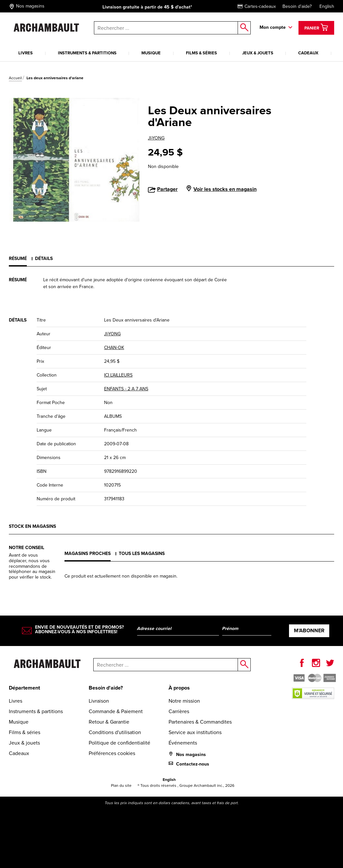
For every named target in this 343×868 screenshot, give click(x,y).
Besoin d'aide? (297, 6)
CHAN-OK (114, 348)
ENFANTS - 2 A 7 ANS (126, 389)
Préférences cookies (112, 753)
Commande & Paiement (116, 711)
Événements (183, 743)
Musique (151, 53)
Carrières (179, 711)
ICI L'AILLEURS (118, 375)
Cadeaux (308, 53)
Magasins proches (88, 554)
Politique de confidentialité (119, 743)
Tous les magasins (142, 554)
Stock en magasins (32, 526)
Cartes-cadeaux (257, 6)
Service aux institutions (195, 732)
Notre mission (184, 701)
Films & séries (201, 53)
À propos (179, 688)
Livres (26, 53)
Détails (44, 259)
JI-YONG (156, 138)
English (327, 6)
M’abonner (309, 630)
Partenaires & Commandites (200, 722)
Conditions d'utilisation (115, 732)
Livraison (99, 701)
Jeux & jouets (258, 53)
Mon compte (273, 27)
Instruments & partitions (87, 53)
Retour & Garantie (109, 722)
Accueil (15, 78)
